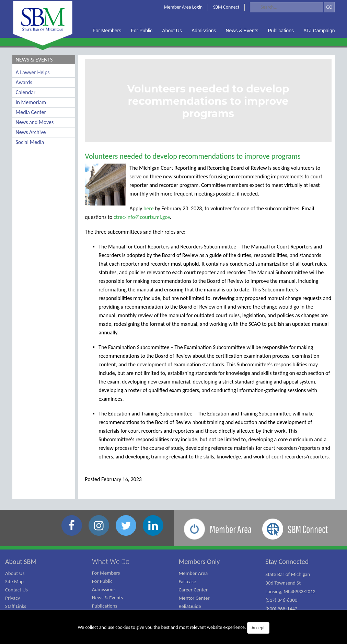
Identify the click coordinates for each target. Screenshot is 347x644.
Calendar (26, 92)
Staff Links (16, 606)
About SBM (21, 562)
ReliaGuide (190, 606)
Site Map (14, 581)
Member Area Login (183, 7)
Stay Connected (287, 562)
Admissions (104, 589)
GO (329, 7)
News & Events (107, 598)
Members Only (199, 562)
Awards (24, 82)
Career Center (193, 590)
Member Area (193, 573)
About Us (15, 573)
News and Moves (35, 122)
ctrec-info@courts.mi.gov (142, 217)
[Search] (287, 7)
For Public (102, 581)
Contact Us (16, 590)
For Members (106, 573)
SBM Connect (226, 7)
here (149, 208)
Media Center (31, 112)
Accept (258, 628)
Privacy (13, 598)
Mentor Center (194, 598)
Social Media (30, 142)
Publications (105, 606)
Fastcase (188, 581)
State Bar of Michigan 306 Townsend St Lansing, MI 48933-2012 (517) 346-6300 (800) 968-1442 (290, 591)
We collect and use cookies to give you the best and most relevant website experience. (173, 628)
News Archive (31, 132)
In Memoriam (31, 102)
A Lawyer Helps (33, 72)
